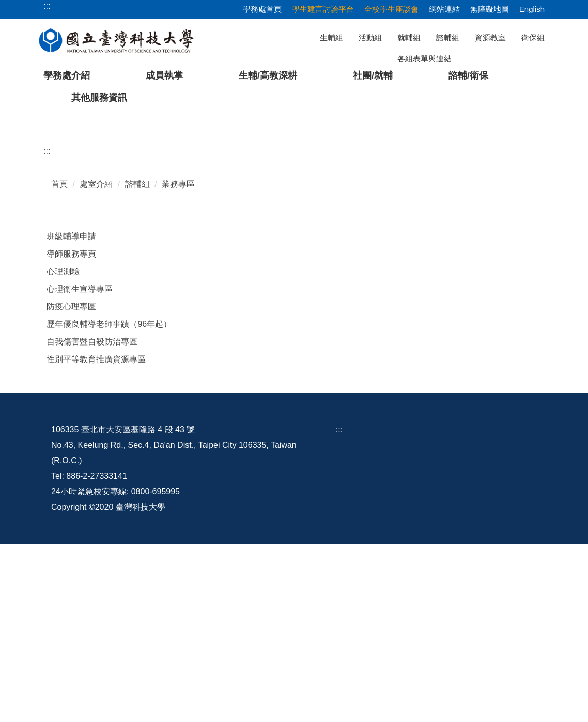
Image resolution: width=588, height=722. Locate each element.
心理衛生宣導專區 (80, 467)
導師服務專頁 (71, 432)
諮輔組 (448, 37)
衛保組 (533, 37)
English (532, 9)
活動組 (370, 37)
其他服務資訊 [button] (99, 98)
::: (47, 329)
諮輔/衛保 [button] (468, 75)
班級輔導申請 (71, 414)
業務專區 (178, 362)
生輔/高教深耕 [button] (268, 75)
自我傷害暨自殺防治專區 (92, 520)
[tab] (419, 286)
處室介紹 (96, 362)
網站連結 (444, 9)
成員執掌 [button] (164, 75)
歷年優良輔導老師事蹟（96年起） (109, 502)
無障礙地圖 (490, 9)
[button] (24, 203)
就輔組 (409, 37)
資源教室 (490, 37)
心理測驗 (63, 450)
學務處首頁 (262, 9)
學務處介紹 (67, 75)
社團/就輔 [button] (373, 75)
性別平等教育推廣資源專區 (96, 537)
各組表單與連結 (424, 59)
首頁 (59, 362)
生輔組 (331, 37)
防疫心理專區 (71, 485)
